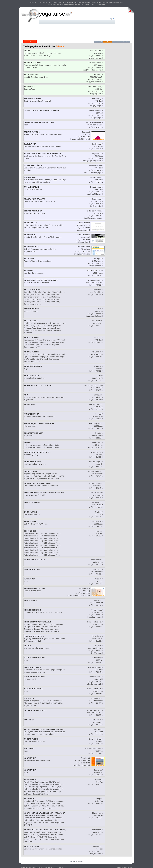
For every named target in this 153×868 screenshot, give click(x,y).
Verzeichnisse (107, 42)
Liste (30, 41)
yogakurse (52, 14)
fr (110, 19)
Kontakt (125, 42)
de (114, 19)
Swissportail (98, 42)
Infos (116, 42)
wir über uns (74, 861)
